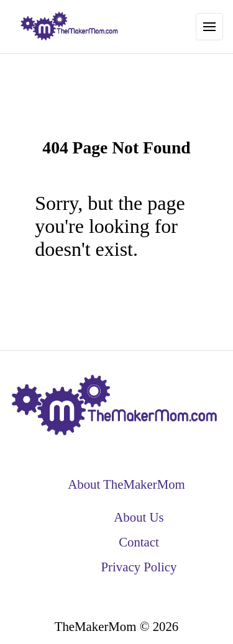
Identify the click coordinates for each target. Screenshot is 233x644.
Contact (139, 542)
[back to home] (70, 27)
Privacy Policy (139, 567)
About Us (139, 517)
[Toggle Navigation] (209, 27)
